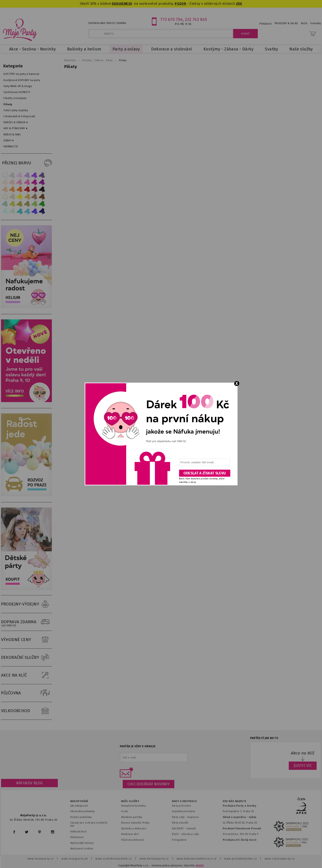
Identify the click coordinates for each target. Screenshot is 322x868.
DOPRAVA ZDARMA (26, 622)
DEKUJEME (120, 4)
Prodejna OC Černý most (240, 840)
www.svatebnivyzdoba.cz (114, 859)
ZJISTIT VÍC (303, 766)
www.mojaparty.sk (75, 859)
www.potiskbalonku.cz (241, 859)
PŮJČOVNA (26, 693)
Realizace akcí (130, 834)
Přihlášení (266, 24)
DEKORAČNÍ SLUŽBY (26, 658)
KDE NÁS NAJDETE (235, 801)
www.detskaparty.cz (154, 859)
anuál (192, 828)
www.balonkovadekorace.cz (197, 859)
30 (130, 4)
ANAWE (200, 866)
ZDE (239, 4)
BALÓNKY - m (180, 828)
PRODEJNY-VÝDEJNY (26, 604)
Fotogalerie (179, 840)
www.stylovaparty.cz (280, 859)
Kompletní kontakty (133, 806)
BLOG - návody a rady (185, 834)
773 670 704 (172, 19)
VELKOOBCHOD (26, 711)
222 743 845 (196, 19)
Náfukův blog (29, 783)
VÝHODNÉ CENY (26, 640)
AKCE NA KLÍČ (26, 675)
